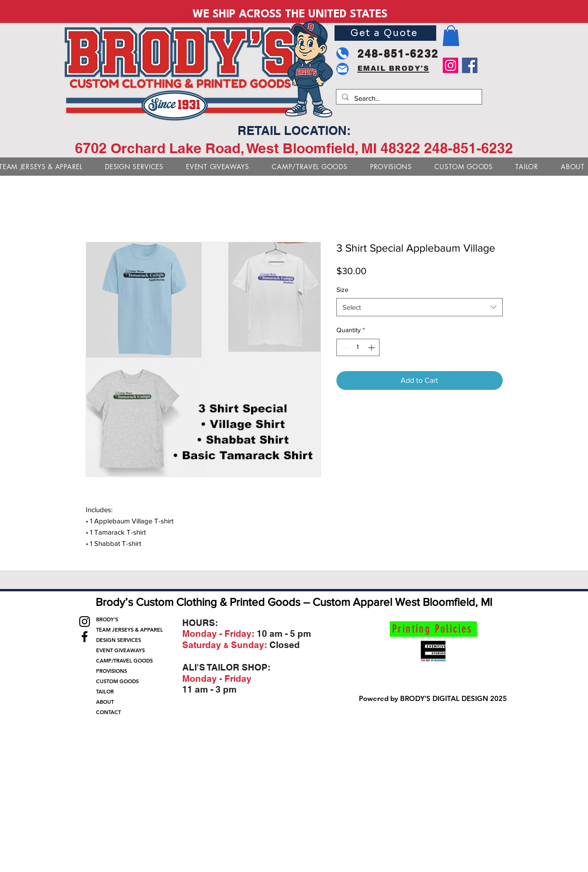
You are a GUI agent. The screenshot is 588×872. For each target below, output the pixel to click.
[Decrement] (344, 347)
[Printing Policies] (433, 629)
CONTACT (108, 712)
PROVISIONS (112, 671)
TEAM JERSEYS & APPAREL (128, 630)
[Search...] (408, 98)
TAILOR (105, 692)
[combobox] (420, 307)
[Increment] (372, 347)
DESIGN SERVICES (119, 640)
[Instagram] (450, 65)
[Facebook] (470, 65)
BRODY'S (107, 619)
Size (342, 290)
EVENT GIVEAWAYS (120, 650)
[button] (451, 36)
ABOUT (105, 702)
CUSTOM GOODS (117, 681)
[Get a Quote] (385, 33)
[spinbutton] (358, 347)
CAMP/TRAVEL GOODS (124, 661)
